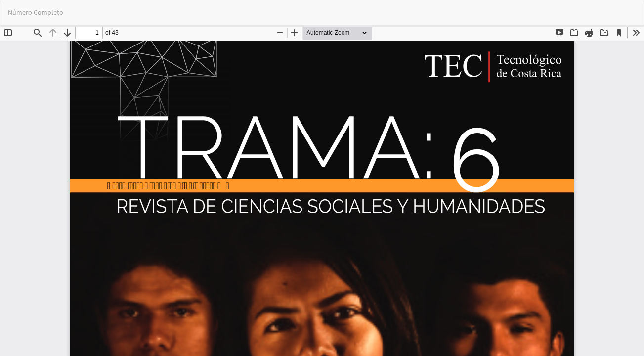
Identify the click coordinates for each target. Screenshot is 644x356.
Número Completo (36, 12)
